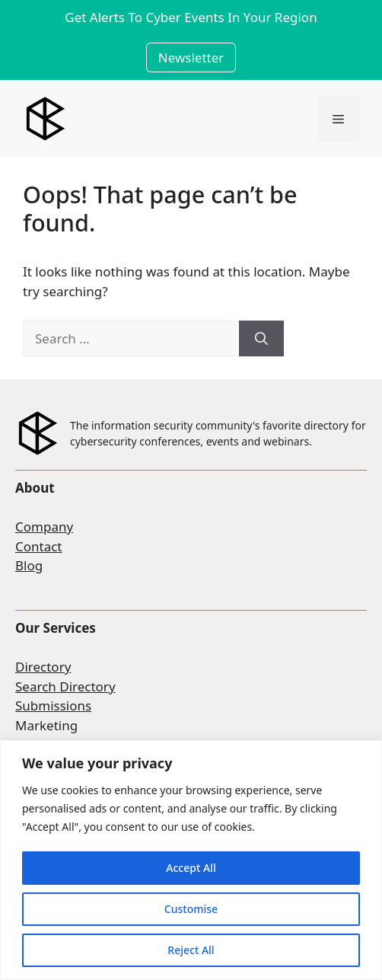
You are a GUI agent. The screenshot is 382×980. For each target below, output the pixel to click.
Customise (191, 909)
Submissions (53, 705)
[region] (191, 860)
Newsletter (191, 57)
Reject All (191, 950)
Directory (43, 667)
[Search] (261, 339)
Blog (29, 565)
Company (44, 527)
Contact (39, 546)
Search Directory (65, 686)
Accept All (191, 868)
